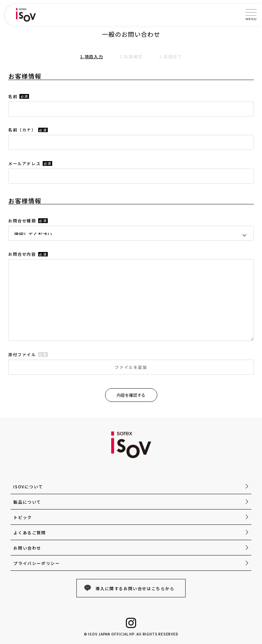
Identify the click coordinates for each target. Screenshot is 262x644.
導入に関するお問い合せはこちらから (135, 588)
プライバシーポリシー (37, 563)
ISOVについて (28, 486)
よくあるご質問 (30, 532)
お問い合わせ (27, 548)
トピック (23, 517)
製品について (27, 502)
